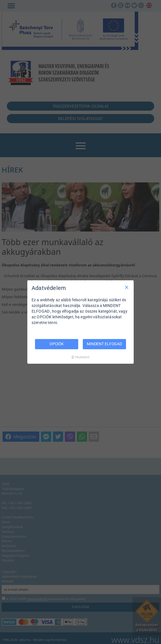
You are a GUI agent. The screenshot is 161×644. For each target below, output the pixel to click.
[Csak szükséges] (127, 287)
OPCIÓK (57, 344)
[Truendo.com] (80, 357)
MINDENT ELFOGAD (104, 344)
